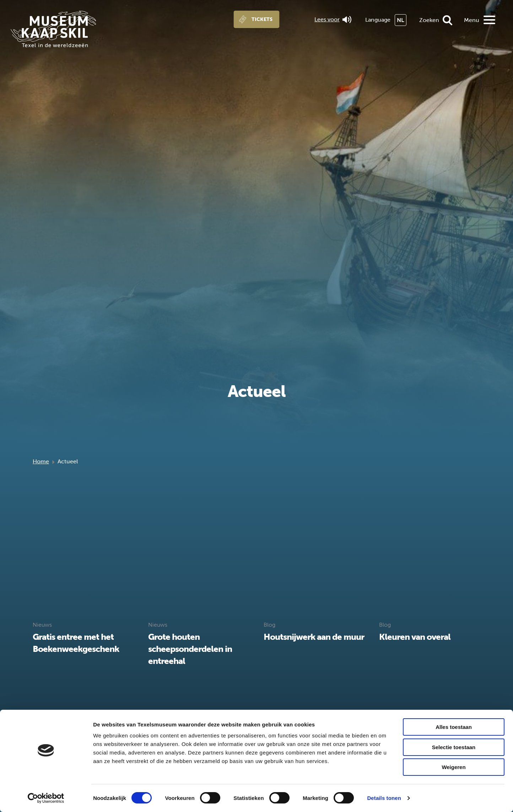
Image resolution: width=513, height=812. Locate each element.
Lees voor (333, 20)
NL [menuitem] (401, 20)
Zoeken (429, 20)
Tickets (262, 19)
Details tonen (384, 798)
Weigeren (453, 767)
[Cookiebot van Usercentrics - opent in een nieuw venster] (46, 798)
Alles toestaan (454, 727)
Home (41, 461)
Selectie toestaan (454, 747)
